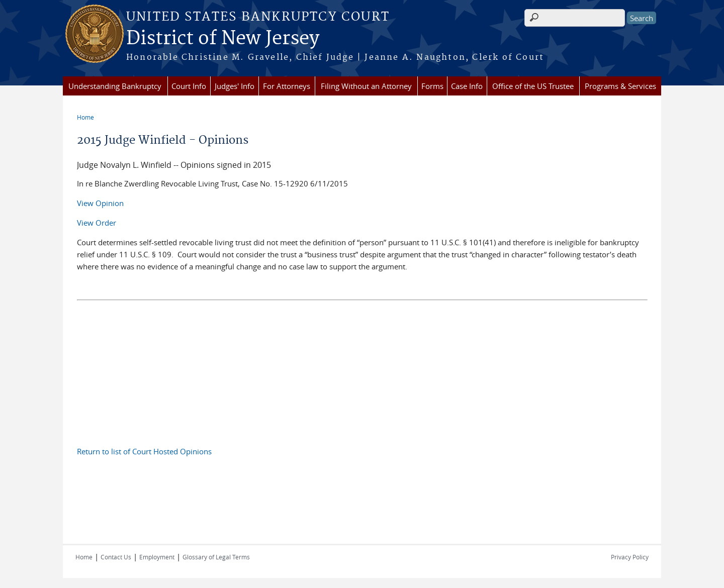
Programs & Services (620, 86)
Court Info (189, 86)
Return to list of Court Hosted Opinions (144, 451)
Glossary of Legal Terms (216, 557)
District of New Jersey (223, 39)
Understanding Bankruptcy (115, 86)
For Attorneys (287, 86)
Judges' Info (235, 86)
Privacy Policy (630, 557)
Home (85, 117)
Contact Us (116, 557)
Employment (157, 557)
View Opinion (100, 203)
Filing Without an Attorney (366, 86)
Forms (432, 86)
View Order (97, 223)
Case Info (467, 86)
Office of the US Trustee (533, 86)
